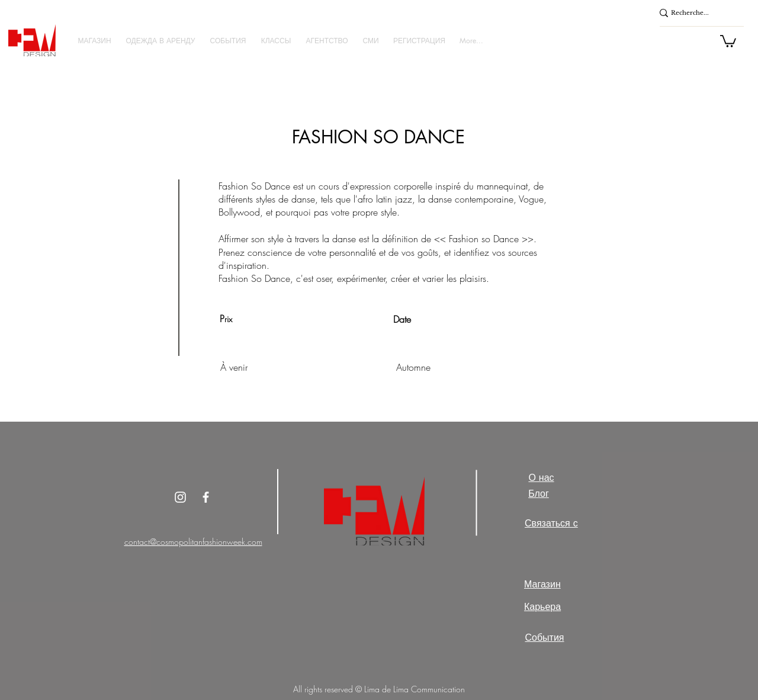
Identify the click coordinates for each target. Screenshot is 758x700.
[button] (94, 41)
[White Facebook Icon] (206, 497)
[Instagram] (180, 497)
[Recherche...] (695, 13)
